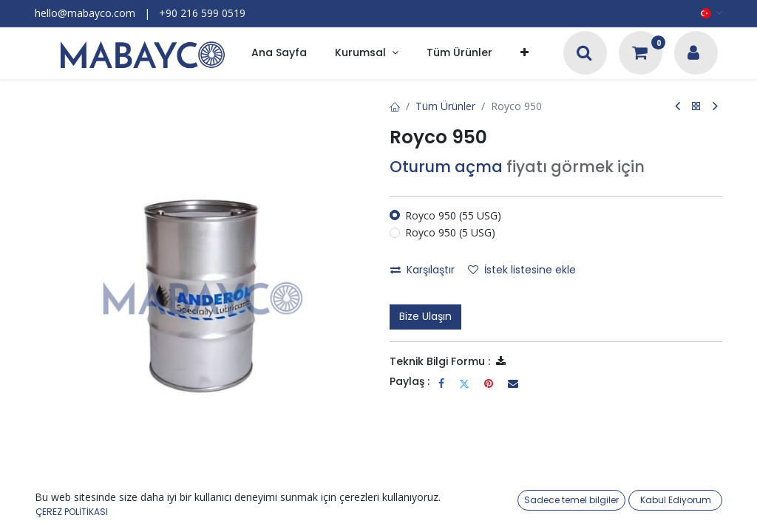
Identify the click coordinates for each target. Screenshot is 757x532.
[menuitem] (279, 54)
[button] (525, 54)
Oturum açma (446, 167)
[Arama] (584, 54)
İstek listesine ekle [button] (522, 270)
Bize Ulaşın (425, 316)
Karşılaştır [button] (422, 270)
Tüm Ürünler (445, 106)
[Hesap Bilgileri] (693, 54)
